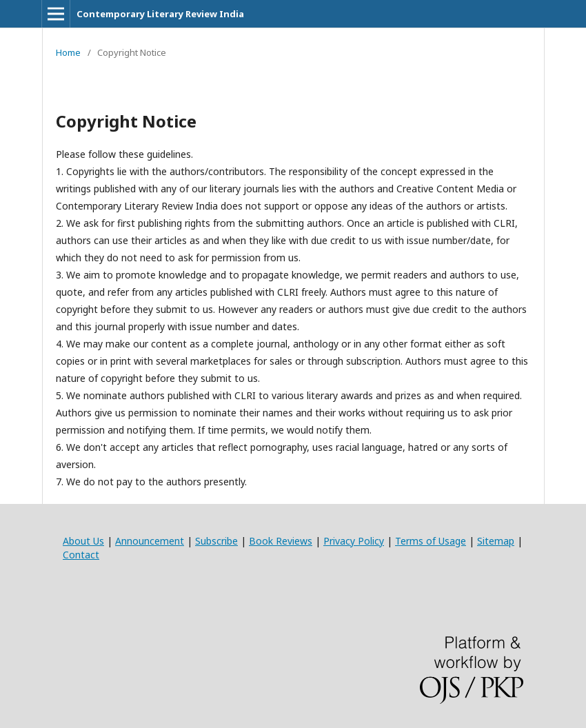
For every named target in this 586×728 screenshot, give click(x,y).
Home (68, 52)
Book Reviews (281, 541)
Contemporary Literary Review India (160, 14)
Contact (81, 555)
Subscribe (216, 541)
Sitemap (496, 541)
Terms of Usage (431, 541)
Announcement (150, 541)
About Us (83, 541)
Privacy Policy (354, 541)
